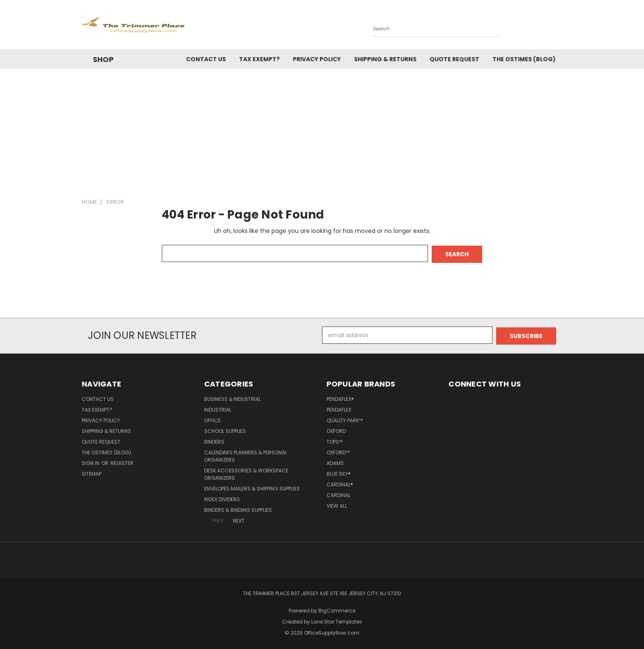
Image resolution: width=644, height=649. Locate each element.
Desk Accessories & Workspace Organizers (246, 473)
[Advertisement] (322, 130)
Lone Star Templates (337, 620)
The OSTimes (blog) (524, 59)
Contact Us (206, 59)
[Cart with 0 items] (560, 27)
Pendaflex (339, 408)
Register (122, 461)
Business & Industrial (232, 397)
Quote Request (454, 59)
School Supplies (225, 429)
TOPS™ (335, 440)
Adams (335, 461)
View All (337, 504)
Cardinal (338, 494)
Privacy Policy (317, 59)
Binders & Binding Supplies (238, 508)
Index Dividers (222, 498)
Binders (214, 440)
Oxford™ (338, 451)
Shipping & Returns (385, 59)
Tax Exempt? (259, 59)
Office (212, 419)
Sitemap (92, 472)
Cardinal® (340, 483)
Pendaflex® (340, 397)
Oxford (336, 429)
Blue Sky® (339, 472)
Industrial (218, 408)
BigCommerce (337, 609)
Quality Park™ (345, 419)
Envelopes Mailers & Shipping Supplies (252, 487)
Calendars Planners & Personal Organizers (246, 455)
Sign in (91, 461)
